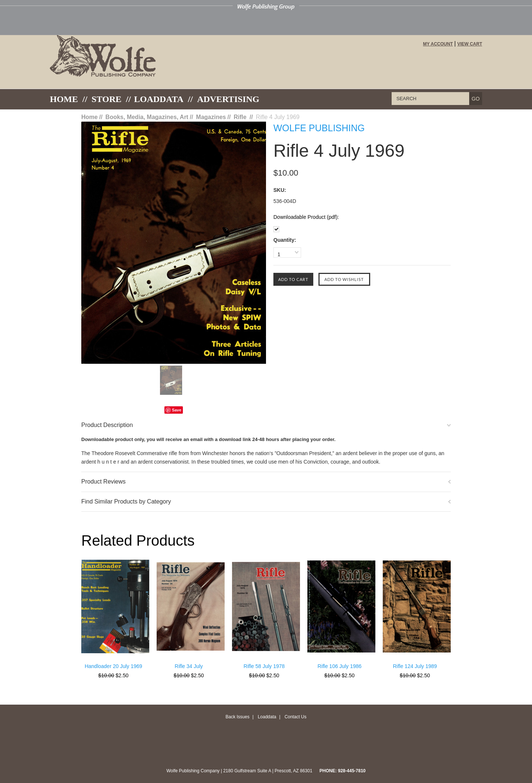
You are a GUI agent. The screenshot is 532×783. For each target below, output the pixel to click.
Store (107, 99)
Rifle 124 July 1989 (415, 666)
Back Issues (237, 717)
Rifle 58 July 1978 (264, 666)
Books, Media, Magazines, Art (147, 117)
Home (64, 99)
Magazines (211, 117)
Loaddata (267, 717)
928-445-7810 (352, 771)
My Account (438, 44)
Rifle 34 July (189, 666)
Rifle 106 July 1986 (339, 666)
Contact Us (295, 717)
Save (177, 410)
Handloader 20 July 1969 (113, 666)
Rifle (241, 117)
